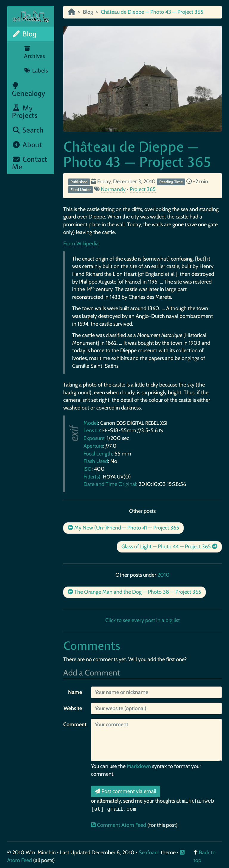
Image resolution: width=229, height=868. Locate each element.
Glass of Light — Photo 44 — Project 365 (169, 547)
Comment (75, 724)
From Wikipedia (81, 244)
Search (28, 130)
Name (75, 692)
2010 (164, 575)
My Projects (25, 112)
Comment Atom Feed (119, 825)
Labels (36, 71)
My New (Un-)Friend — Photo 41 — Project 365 (123, 528)
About (27, 145)
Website (73, 708)
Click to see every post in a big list (143, 620)
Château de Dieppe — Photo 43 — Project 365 (137, 154)
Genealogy (29, 90)
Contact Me (30, 163)
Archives (34, 53)
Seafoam (150, 852)
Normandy (113, 189)
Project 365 (143, 189)
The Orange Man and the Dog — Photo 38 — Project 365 (134, 592)
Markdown (139, 766)
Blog (24, 34)
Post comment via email (126, 791)
